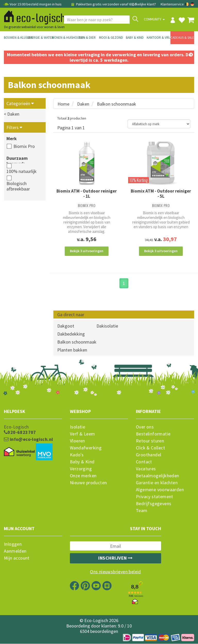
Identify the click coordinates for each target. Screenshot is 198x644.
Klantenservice (172, 4)
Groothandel (148, 455)
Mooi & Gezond (111, 38)
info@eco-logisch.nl (28, 440)
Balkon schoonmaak (117, 104)
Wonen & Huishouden (63, 38)
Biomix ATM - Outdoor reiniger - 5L (161, 194)
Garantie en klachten (157, 483)
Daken (83, 104)
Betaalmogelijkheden (158, 476)
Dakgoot (66, 326)
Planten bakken (72, 350)
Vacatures (146, 469)
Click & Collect (150, 448)
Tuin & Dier (87, 38)
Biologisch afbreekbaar (18, 186)
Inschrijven (115, 558)
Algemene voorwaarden (160, 490)
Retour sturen (150, 441)
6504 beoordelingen (99, 631)
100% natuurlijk (22, 171)
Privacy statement (155, 497)
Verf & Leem (82, 434)
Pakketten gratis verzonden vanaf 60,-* (103, 4)
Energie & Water (39, 38)
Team (142, 511)
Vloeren (77, 441)
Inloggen (13, 544)
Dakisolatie (107, 326)
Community (154, 19)
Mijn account (17, 558)
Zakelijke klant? (144, 4)
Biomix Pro (24, 146)
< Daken (12, 114)
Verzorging (81, 469)
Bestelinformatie (153, 434)
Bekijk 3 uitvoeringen (87, 251)
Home (63, 104)
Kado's (77, 455)
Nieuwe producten (88, 483)
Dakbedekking (71, 334)
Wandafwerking (86, 448)
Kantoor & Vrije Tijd (159, 38)
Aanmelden (15, 551)
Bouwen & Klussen (16, 38)
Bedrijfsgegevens (154, 504)
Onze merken (83, 476)
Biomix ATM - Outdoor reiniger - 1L (87, 194)
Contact (144, 462)
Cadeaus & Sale (182, 38)
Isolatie (77, 427)
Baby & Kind (135, 38)
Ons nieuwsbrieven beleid (115, 572)
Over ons (145, 427)
